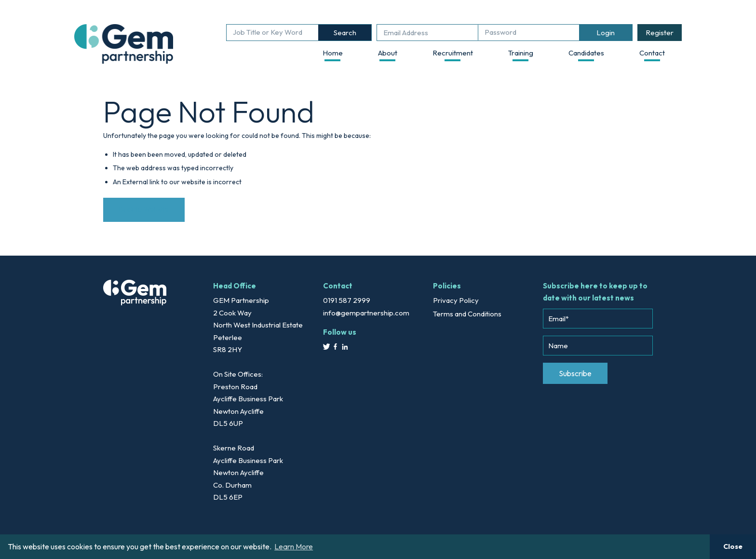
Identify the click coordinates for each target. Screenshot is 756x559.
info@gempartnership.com (366, 313)
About (388, 53)
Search (345, 33)
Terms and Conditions (467, 314)
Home (333, 53)
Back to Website (144, 209)
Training (521, 53)
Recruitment (453, 53)
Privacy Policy (456, 300)
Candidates (586, 53)
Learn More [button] (294, 546)
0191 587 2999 (347, 300)
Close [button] (733, 546)
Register (660, 33)
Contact (652, 53)
